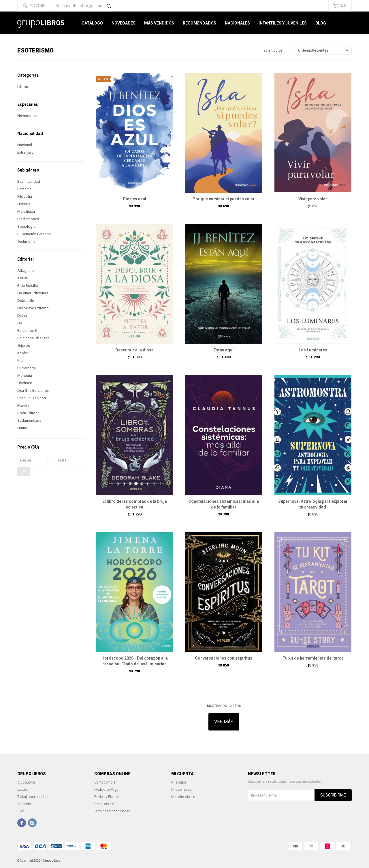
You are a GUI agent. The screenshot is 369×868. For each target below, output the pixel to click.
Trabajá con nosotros (33, 797)
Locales (23, 790)
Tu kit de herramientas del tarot (313, 658)
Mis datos (179, 782)
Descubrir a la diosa (134, 350)
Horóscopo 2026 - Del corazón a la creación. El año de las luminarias (135, 661)
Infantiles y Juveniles (283, 23)
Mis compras (181, 790)
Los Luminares (313, 350)
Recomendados (199, 23)
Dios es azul (134, 199)
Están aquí (224, 350)
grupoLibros (27, 782)
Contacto (24, 804)
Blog (321, 23)
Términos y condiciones (112, 811)
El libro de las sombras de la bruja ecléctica (135, 504)
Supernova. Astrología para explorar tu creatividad (313, 504)
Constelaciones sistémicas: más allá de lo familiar (224, 504)
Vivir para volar (313, 199)
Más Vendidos (159, 23)
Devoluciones (104, 804)
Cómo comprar (106, 782)
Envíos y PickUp (107, 797)
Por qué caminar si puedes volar (224, 199)
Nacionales (237, 23)
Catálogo (92, 23)
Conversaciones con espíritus (224, 658)
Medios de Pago (106, 790)
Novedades (124, 23)
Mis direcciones (183, 797)
